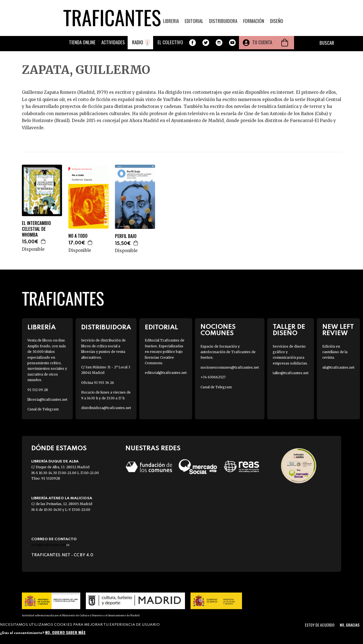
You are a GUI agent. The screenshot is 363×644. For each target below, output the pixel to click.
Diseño (277, 21)
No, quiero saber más (65, 632)
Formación (254, 21)
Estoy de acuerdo (320, 625)
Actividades (113, 42)
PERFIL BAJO (126, 236)
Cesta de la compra (285, 43)
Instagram (219, 43)
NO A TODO (78, 236)
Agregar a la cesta (43, 241)
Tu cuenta (262, 42)
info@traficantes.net (50, 545)
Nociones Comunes (218, 330)
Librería (42, 328)
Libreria (171, 21)
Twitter (206, 43)
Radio (138, 42)
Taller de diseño (289, 330)
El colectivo (170, 42)
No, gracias (350, 625)
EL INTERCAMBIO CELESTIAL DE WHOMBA (36, 229)
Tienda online (82, 42)
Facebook (192, 43)
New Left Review (338, 330)
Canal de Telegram (43, 409)
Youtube (232, 43)
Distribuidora (223, 21)
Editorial (194, 21)
